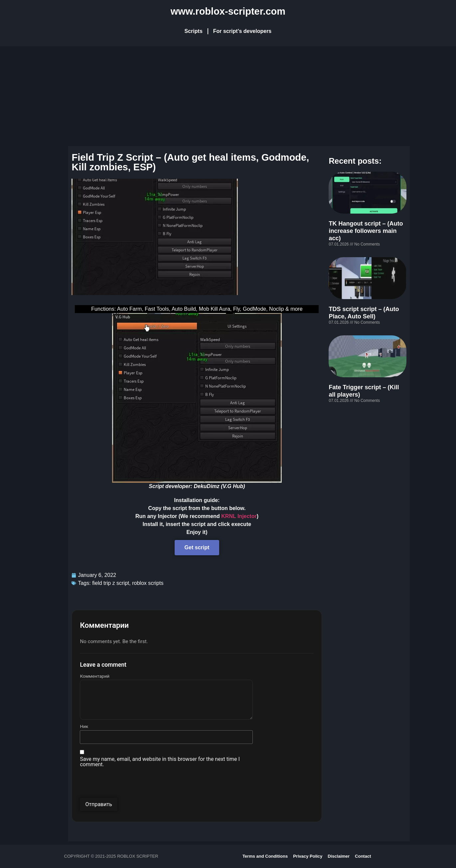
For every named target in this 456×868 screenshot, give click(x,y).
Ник (84, 727)
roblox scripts (148, 583)
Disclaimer (339, 856)
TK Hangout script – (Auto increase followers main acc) (366, 231)
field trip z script (111, 583)
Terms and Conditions (265, 856)
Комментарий (95, 676)
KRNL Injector (239, 516)
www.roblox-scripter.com (228, 11)
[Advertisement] (228, 96)
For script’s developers (242, 31)
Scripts (194, 31)
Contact (363, 856)
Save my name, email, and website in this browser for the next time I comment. (160, 762)
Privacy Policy (308, 856)
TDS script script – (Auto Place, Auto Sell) (364, 313)
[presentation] (130, 785)
